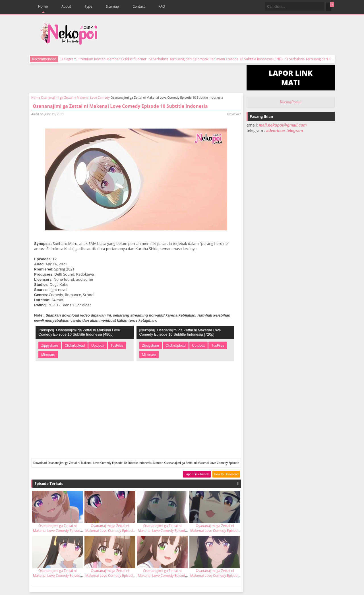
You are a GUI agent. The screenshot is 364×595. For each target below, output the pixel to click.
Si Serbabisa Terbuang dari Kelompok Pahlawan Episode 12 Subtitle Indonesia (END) (216, 59)
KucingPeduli (291, 102)
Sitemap (112, 6)
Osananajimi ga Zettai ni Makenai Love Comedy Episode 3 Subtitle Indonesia (215, 576)
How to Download (226, 474)
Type (89, 6)
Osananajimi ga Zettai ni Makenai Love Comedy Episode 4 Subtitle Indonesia (110, 576)
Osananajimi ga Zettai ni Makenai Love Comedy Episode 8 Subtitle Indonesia (110, 531)
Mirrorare (48, 355)
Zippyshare (50, 346)
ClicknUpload (75, 346)
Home (43, 6)
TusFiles (117, 346)
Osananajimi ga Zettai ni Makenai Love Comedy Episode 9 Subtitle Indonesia (58, 531)
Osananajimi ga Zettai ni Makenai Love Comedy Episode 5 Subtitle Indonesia (163, 576)
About (66, 6)
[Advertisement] (220, 34)
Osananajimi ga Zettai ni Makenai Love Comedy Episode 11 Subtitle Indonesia (215, 531)
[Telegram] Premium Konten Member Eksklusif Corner (104, 59)
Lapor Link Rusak (197, 474)
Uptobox (98, 346)
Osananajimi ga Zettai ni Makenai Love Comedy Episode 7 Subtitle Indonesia (58, 576)
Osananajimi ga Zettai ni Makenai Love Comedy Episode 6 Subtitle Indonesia (163, 531)
